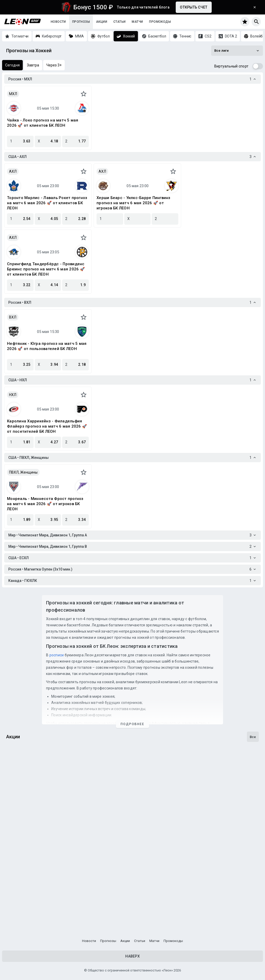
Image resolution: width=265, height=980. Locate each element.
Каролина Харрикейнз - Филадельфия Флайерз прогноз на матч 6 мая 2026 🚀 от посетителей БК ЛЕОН (47, 426)
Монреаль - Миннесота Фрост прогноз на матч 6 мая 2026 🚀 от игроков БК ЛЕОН (45, 504)
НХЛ (13, 395)
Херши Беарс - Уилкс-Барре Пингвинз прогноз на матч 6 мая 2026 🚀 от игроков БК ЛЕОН (134, 203)
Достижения (20, 849)
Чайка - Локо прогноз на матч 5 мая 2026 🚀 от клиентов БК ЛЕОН (43, 123)
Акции (102, 22)
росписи (57, 655)
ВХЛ (13, 317)
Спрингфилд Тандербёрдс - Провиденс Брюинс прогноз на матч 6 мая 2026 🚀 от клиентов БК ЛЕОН (46, 269)
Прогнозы (81, 22)
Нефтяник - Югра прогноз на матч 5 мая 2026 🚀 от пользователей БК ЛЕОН (47, 346)
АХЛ (13, 171)
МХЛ (13, 94)
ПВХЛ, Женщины (23, 472)
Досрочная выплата (29, 787)
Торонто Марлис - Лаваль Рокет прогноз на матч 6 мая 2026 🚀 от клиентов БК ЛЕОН (47, 203)
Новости (58, 22)
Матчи (137, 22)
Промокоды (160, 22)
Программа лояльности (33, 911)
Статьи (119, 22)
